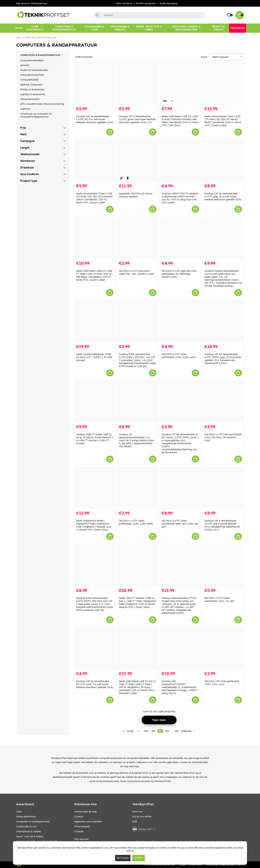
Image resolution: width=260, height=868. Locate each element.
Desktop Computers (31, 85)
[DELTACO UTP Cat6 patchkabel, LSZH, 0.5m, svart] (223, 649)
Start (18, 38)
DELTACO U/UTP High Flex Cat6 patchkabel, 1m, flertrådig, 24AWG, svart (179, 274)
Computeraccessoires (32, 75)
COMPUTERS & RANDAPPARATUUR (40, 38)
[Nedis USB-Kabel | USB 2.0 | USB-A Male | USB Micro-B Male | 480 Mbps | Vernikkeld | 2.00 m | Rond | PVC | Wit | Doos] (180, 84)
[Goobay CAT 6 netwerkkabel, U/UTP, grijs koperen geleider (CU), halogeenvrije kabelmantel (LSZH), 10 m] (223, 488)
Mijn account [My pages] (81, 839)
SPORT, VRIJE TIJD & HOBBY (30, 836)
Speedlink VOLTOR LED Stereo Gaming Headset (136, 195)
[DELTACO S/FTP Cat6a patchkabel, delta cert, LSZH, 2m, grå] (180, 488)
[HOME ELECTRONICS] (35, 28)
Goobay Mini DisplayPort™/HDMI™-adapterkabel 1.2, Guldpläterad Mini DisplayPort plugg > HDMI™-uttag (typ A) (180, 687)
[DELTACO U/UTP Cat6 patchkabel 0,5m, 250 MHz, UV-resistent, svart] (223, 402)
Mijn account (23, 3)
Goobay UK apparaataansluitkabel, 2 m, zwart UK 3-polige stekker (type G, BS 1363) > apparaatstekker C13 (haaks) (136, 440)
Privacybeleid (82, 827)
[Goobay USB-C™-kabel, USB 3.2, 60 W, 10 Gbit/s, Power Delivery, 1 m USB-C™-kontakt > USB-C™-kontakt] (95, 402)
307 (167, 731)
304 (146, 731)
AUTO (19, 812)
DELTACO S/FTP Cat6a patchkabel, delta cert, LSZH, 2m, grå (180, 524)
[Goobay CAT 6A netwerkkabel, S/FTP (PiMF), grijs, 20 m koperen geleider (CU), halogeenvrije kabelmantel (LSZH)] (223, 321)
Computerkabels (29, 80)
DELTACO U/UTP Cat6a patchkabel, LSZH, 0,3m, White (136, 522)
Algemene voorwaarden (88, 822)
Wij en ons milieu (142, 817)
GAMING (25, 109)
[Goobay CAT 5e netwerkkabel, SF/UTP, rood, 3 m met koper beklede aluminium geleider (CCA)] (95, 649)
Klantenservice (39, 3)
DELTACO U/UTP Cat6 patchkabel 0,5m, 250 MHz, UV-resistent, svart (223, 437)
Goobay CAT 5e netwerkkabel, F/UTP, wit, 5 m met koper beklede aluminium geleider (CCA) (95, 119)
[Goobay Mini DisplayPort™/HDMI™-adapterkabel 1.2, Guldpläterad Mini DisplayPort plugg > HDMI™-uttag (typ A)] (180, 649)
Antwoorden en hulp (86, 812)
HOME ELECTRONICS (26, 817)
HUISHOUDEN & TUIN (26, 827)
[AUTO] (19, 28)
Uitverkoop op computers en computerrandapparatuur (36, 115)
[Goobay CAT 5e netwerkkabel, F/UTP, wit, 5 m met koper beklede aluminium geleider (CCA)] (95, 84)
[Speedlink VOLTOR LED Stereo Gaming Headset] (138, 161)
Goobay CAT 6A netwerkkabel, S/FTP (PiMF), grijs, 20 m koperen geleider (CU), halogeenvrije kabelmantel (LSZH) (223, 359)
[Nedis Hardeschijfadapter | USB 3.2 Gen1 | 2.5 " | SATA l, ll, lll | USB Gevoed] (95, 321)
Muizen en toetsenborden (34, 70)
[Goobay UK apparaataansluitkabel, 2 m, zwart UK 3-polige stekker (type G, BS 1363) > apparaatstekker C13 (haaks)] (138, 402)
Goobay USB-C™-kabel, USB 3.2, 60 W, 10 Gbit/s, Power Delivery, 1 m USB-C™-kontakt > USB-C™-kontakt (95, 439)
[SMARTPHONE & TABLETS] (120, 28)
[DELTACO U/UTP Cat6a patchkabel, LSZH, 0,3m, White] (138, 488)
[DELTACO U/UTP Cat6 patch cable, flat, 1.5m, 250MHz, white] (138, 238)
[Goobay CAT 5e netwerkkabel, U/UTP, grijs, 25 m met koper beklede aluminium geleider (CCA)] (223, 161)
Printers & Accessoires (32, 89)
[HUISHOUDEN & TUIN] (94, 28)
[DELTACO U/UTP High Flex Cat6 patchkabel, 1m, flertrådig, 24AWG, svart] (180, 238)
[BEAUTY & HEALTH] (219, 28)
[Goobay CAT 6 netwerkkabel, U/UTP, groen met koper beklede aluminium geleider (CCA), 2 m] (138, 84)
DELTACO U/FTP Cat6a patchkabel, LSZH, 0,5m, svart (179, 356)
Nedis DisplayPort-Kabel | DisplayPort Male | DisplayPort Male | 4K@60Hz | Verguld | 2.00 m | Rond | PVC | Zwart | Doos (94, 525)
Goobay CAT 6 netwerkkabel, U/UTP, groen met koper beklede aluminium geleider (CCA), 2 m (137, 119)
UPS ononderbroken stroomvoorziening (42, 104)
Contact (79, 817)
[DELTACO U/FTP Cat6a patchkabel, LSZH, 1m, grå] (223, 565)
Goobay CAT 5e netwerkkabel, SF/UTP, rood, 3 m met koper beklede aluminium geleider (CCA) (95, 684)
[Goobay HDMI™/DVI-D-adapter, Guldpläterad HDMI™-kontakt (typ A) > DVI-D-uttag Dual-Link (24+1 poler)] (180, 161)
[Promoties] (238, 28)
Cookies (79, 831)
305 (153, 731)
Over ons (137, 812)
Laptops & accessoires (33, 94)
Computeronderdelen (32, 60)
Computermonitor (30, 99)
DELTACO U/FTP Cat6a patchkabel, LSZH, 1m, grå (219, 600)
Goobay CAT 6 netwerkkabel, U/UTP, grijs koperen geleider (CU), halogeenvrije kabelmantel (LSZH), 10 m (222, 525)
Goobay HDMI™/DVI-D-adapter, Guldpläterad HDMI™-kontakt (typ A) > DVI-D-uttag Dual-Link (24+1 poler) (180, 198)
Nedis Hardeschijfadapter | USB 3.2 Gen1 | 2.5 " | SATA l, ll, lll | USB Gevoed (94, 357)
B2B (135, 822)
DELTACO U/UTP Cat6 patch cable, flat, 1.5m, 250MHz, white (136, 272)
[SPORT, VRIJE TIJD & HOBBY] (149, 28)
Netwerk (25, 65)
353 (177, 731)
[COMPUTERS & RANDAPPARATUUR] (64, 28)
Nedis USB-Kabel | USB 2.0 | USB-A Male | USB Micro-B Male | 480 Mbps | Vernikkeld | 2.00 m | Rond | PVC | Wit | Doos (180, 121)
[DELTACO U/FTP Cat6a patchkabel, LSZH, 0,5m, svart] (180, 321)
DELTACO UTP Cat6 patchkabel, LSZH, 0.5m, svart (222, 683)
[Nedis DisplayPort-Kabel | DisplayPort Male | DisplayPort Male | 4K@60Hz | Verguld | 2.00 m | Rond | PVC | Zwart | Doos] (95, 488)
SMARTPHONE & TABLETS (29, 831)
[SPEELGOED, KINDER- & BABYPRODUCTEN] (186, 28)
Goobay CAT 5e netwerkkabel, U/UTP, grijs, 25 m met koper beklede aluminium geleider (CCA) (223, 197)
